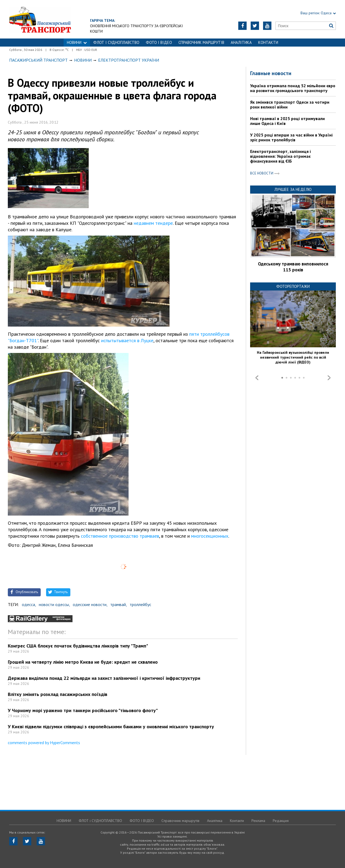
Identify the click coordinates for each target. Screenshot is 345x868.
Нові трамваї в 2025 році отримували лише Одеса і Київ (287, 121)
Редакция (281, 821)
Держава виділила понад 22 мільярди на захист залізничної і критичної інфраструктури (104, 678)
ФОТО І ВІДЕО (159, 42)
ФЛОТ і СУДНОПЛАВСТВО (116, 42)
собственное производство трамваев (120, 536)
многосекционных (210, 536)
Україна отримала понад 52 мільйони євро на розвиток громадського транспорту (293, 88)
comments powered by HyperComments (44, 743)
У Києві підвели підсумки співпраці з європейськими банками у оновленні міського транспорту (111, 727)
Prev (257, 378)
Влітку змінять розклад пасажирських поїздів (58, 694)
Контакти (268, 42)
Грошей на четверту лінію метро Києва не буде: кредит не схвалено (83, 662)
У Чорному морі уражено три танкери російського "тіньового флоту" (83, 710)
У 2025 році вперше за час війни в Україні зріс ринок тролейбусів (291, 137)
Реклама (258, 821)
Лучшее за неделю (293, 189)
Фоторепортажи (293, 286)
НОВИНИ (77, 42)
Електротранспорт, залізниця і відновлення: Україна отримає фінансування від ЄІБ (280, 156)
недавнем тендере (153, 223)
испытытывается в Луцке (127, 340)
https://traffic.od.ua (55, 19)
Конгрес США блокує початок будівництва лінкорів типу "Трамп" (78, 646)
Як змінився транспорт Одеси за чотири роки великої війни (290, 104)
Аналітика (241, 42)
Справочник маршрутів (201, 42)
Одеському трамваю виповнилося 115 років (293, 267)
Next (329, 378)
